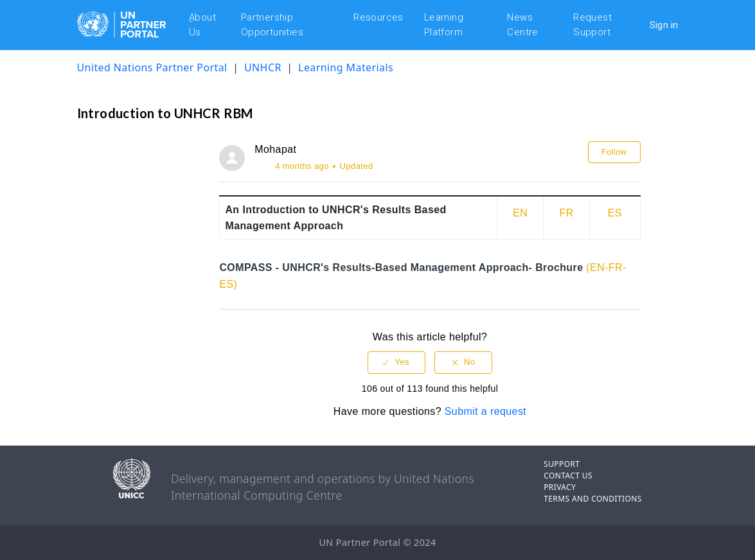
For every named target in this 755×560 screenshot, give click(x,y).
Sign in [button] (664, 25)
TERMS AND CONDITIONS (593, 499)
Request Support (592, 25)
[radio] (396, 363)
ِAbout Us (202, 25)
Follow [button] (614, 152)
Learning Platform (444, 25)
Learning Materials (346, 67)
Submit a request (485, 411)
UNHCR (264, 67)
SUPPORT (562, 464)
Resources (378, 17)
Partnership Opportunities (272, 25)
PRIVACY (560, 487)
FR (567, 213)
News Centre (522, 25)
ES (615, 213)
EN (520, 213)
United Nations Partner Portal (152, 67)
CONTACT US (568, 476)
